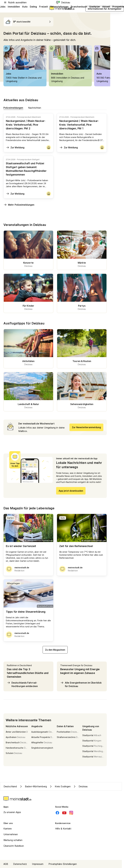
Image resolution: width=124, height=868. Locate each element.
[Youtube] (64, 813)
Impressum (38, 864)
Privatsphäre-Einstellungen (63, 864)
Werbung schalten (13, 840)
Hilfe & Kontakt (63, 829)
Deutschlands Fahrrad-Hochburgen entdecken (22, 684)
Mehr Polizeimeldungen (19, 205)
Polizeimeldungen (13, 108)
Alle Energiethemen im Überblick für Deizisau (81, 684)
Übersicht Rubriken (14, 846)
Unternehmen (11, 834)
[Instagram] (71, 813)
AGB (6, 864)
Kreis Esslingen (60, 786)
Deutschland (10, 786)
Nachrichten (35, 108)
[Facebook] (57, 813)
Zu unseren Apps (12, 812)
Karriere (8, 829)
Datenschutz (20, 864)
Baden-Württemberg (33, 786)
